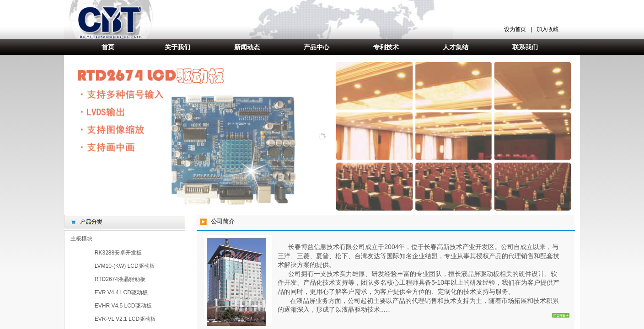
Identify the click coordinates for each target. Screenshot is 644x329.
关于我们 (177, 47)
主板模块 (81, 239)
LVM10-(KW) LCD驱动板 (125, 266)
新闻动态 (247, 47)
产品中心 (317, 47)
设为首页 (515, 29)
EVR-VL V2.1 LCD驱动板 (125, 319)
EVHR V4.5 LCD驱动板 (123, 306)
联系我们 (525, 47)
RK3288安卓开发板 (118, 253)
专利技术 (386, 47)
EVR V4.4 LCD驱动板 (121, 292)
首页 (108, 47)
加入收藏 (547, 29)
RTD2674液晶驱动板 (120, 279)
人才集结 (456, 47)
